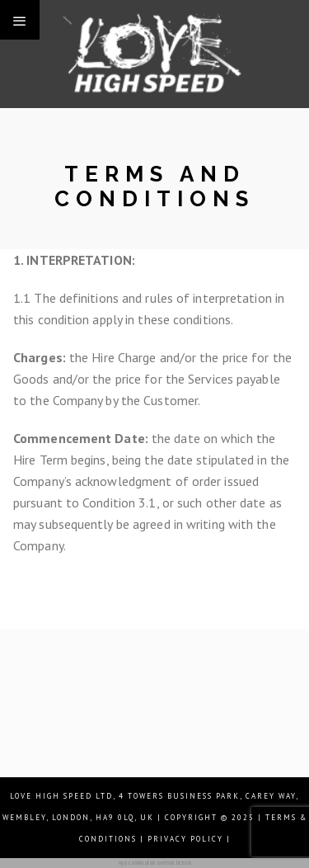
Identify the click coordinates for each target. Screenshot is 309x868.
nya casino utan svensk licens (155, 863)
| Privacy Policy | (185, 839)
